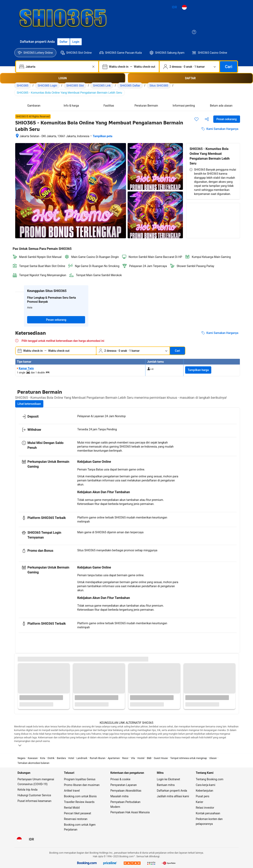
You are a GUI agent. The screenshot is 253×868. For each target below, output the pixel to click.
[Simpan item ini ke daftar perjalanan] (196, 119)
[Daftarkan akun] (64, 42)
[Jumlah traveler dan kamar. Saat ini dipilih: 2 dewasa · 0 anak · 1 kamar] (189, 67)
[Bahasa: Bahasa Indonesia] (184, 7)
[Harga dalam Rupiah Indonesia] (175, 7)
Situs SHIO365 (159, 86)
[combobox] (58, 67)
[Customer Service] (194, 32)
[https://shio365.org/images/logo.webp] (149, 18)
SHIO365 (23, 86)
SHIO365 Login (47, 86)
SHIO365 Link (102, 86)
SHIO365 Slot (75, 86)
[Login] (76, 42)
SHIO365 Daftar (130, 86)
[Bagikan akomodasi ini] (207, 119)
